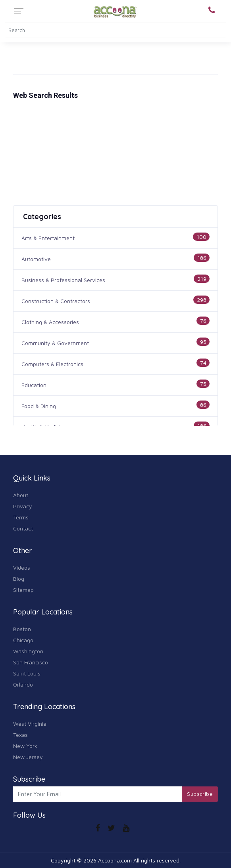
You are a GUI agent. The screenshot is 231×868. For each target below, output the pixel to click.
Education (34, 385)
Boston (22, 629)
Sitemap (23, 590)
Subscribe (200, 794)
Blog (19, 579)
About (21, 495)
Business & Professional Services (63, 280)
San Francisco (31, 662)
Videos (22, 568)
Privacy (23, 506)
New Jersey (28, 757)
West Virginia (30, 724)
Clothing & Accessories (50, 322)
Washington (28, 651)
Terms (21, 517)
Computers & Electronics (52, 364)
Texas (20, 735)
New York (25, 746)
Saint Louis (27, 673)
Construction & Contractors (56, 301)
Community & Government (55, 343)
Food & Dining (39, 406)
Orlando (23, 684)
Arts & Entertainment (48, 238)
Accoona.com (115, 860)
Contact (23, 528)
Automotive (36, 259)
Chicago (23, 640)
